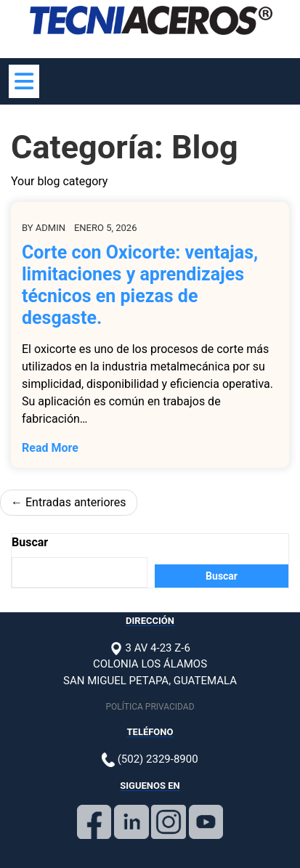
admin (50, 228)
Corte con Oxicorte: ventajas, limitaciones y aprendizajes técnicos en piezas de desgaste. (140, 285)
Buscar (30, 542)
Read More (50, 448)
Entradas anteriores (76, 502)
